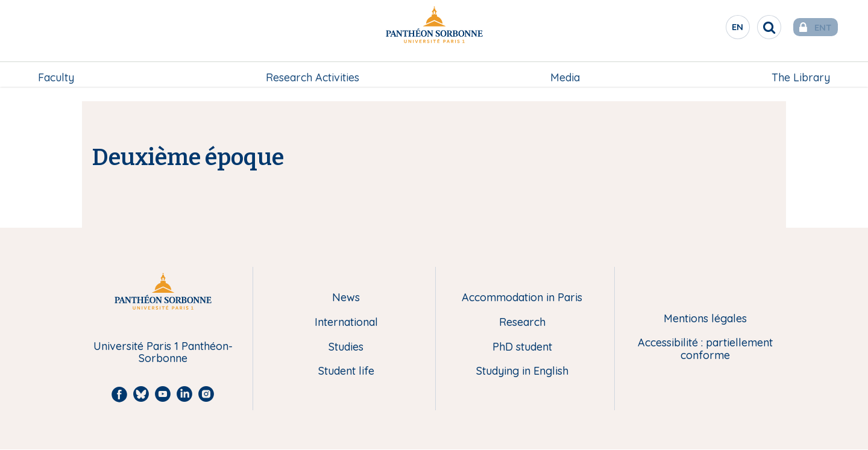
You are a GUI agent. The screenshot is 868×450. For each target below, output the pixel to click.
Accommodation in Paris (522, 298)
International (346, 323)
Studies (346, 347)
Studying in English (522, 371)
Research (522, 323)
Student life (346, 371)
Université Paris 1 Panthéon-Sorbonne (163, 353)
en (720, 30)
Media (565, 70)
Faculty (57, 70)
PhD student (522, 347)
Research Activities (313, 70)
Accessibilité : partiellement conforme (705, 349)
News (346, 298)
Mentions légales (705, 319)
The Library (800, 70)
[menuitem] (57, 70)
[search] (751, 27)
